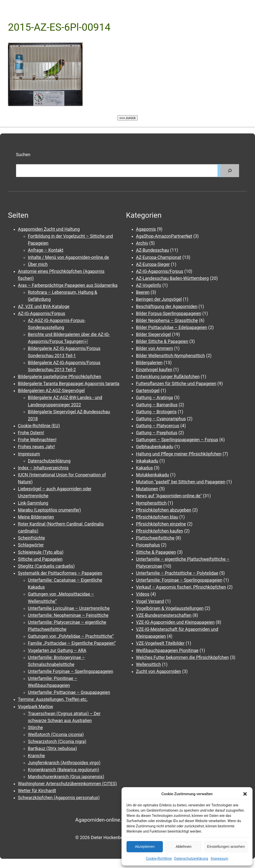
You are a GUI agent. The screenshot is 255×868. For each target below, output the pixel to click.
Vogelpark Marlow (35, 707)
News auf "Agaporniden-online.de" (169, 496)
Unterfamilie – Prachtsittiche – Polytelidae (177, 573)
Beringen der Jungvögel (159, 299)
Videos (143, 594)
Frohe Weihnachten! (37, 440)
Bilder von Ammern (155, 348)
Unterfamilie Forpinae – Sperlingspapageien (71, 671)
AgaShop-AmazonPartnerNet (164, 236)
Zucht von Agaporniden (159, 671)
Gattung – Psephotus (157, 433)
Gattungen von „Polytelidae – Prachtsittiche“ (71, 636)
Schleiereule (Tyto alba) (41, 552)
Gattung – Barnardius (157, 405)
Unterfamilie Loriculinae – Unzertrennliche (69, 608)
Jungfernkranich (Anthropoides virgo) (64, 763)
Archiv (142, 243)
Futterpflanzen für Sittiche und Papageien (176, 384)
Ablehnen (183, 846)
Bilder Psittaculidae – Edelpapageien (172, 327)
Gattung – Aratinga (154, 398)
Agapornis (146, 229)
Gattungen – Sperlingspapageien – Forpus (177, 440)
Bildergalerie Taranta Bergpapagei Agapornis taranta (69, 384)
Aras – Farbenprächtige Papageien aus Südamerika (68, 285)
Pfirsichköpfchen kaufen (159, 531)
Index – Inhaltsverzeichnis (43, 468)
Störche (35, 728)
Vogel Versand (150, 601)
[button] (245, 794)
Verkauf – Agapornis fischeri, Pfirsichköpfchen (181, 587)
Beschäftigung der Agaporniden (167, 307)
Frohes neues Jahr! (36, 447)
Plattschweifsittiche (155, 538)
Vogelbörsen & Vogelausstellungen (170, 608)
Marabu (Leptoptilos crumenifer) (49, 510)
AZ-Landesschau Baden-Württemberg (172, 278)
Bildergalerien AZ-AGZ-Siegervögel (51, 391)
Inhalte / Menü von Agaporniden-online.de (68, 257)
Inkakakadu (147, 461)
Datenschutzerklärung (191, 859)
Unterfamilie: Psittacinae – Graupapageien (69, 692)
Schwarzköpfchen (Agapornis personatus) (59, 798)
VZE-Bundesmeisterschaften (164, 615)
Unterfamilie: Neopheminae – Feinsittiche (68, 615)
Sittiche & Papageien (156, 552)
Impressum (219, 859)
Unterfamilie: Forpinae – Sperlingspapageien (179, 580)
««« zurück (127, 118)
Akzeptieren (145, 846)
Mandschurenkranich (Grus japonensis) (66, 777)
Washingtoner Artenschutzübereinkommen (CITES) (67, 784)
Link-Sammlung (33, 503)
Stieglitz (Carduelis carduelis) (46, 566)
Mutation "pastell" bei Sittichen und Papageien (181, 482)
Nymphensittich (151, 503)
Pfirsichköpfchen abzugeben (164, 510)
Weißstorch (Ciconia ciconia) (56, 735)
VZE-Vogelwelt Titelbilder (160, 643)
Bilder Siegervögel (153, 334)
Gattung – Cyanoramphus (161, 419)
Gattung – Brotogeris (156, 412)
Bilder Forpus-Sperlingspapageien (169, 314)
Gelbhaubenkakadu (155, 447)
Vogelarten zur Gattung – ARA (57, 651)
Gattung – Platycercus (158, 426)
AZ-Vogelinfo (149, 285)
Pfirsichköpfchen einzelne (161, 524)
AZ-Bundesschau (153, 250)
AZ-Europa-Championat (159, 257)
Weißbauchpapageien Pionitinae (167, 651)
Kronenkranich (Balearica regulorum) (64, 770)
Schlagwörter (31, 545)
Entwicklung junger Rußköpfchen (168, 377)
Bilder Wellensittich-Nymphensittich (170, 356)
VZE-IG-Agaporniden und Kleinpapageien (175, 622)
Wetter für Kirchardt (37, 791)
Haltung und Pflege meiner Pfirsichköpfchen (179, 454)
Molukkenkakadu (153, 475)
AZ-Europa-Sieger (153, 264)
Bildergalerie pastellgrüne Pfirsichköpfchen (60, 377)
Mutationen (147, 489)
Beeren (143, 292)
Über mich (38, 264)
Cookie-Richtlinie (159, 859)
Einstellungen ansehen (226, 846)
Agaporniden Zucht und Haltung (49, 229)
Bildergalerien (149, 363)
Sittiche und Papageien (40, 559)
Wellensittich (148, 664)
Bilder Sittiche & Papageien (162, 341)
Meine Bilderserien (36, 517)
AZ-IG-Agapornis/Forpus (42, 314)
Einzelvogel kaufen (154, 370)
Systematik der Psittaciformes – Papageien (60, 573)
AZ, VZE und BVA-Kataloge (44, 307)
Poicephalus (148, 545)
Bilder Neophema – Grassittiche (167, 321)
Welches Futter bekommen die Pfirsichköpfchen (182, 657)
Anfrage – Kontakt (46, 250)
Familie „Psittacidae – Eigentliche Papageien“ (72, 643)
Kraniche (36, 756)
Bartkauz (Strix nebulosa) (52, 749)
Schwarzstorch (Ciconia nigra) (57, 742)
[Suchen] (230, 170)
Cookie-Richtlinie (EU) (39, 426)
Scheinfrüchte (31, 538)
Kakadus (144, 468)
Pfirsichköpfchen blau (157, 517)
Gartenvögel (148, 391)
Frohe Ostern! (31, 433)
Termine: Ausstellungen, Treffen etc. (53, 699)
